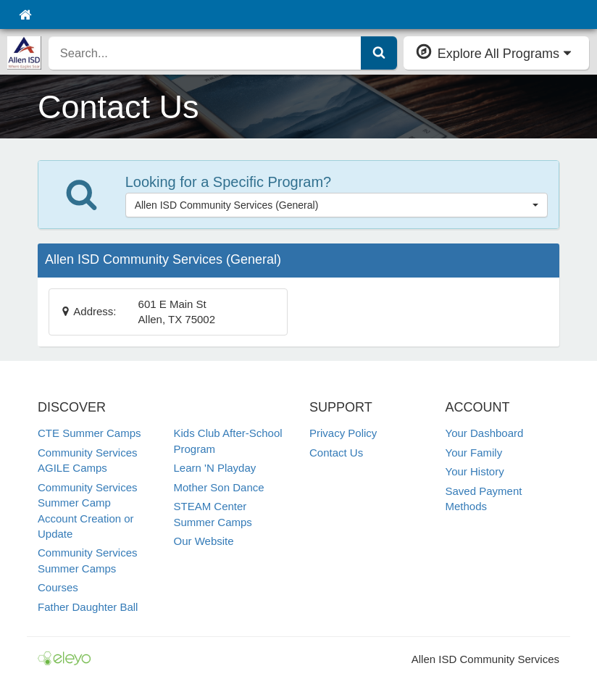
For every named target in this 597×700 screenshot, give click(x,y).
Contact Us (336, 453)
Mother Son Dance (219, 487)
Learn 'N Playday (215, 468)
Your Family (474, 453)
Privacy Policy (343, 433)
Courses (58, 587)
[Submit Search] (379, 53)
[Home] (25, 14)
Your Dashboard (485, 433)
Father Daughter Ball (88, 607)
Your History (475, 471)
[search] (205, 53)
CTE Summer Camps (89, 433)
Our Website (204, 541)
